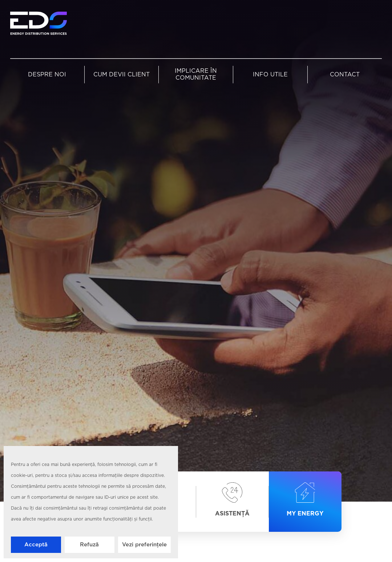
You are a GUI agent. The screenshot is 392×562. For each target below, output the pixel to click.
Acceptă (36, 545)
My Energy (305, 500)
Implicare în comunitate (196, 75)
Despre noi (47, 75)
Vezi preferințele (144, 545)
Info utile (270, 75)
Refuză (89, 545)
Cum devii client (122, 75)
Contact (345, 75)
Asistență (232, 500)
